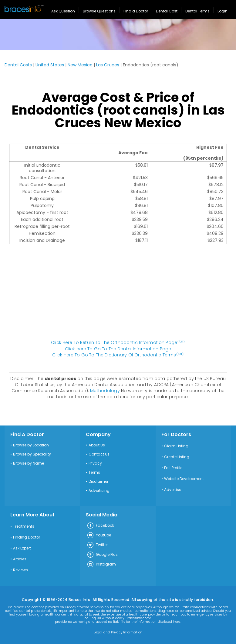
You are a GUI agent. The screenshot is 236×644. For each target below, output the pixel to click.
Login (223, 11)
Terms (94, 472)
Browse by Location (31, 445)
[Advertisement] (118, 295)
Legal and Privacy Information (118, 632)
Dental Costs (18, 65)
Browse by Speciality (32, 454)
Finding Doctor (27, 537)
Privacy (95, 463)
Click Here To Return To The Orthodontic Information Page (118, 342)
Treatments (24, 526)
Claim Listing (176, 445)
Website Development (184, 478)
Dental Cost (167, 11)
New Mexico (80, 65)
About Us (97, 445)
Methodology (105, 390)
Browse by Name (29, 463)
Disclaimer (98, 481)
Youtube (99, 535)
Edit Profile (173, 467)
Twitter (97, 545)
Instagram (101, 564)
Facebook (100, 525)
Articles (20, 559)
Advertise (173, 489)
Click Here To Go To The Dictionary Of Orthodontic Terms (118, 355)
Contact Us (99, 454)
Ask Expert (22, 548)
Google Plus (102, 554)
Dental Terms (197, 11)
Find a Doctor (136, 11)
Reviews (20, 569)
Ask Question (63, 11)
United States (50, 65)
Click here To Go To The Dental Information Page (118, 349)
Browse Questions (99, 11)
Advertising (99, 490)
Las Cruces (108, 65)
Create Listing (177, 456)
